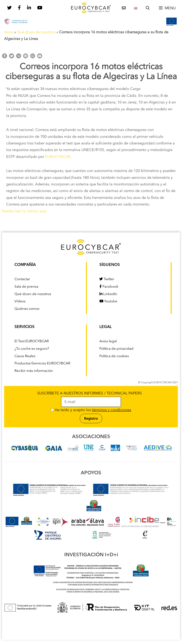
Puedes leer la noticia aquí (24, 211)
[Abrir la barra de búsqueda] (148, 8)
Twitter (107, 279)
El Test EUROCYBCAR (32, 341)
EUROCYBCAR (58, 157)
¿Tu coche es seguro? (32, 349)
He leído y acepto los (91, 410)
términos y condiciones (112, 410)
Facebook (109, 287)
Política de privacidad (116, 349)
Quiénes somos (27, 309)
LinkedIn (108, 294)
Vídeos (20, 301)
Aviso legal (108, 341)
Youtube (108, 301)
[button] (167, 8)
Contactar (22, 279)
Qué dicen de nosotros (36, 32)
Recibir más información (34, 371)
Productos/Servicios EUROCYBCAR (42, 363)
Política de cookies (114, 356)
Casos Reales (25, 356)
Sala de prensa (26, 287)
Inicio (9, 32)
